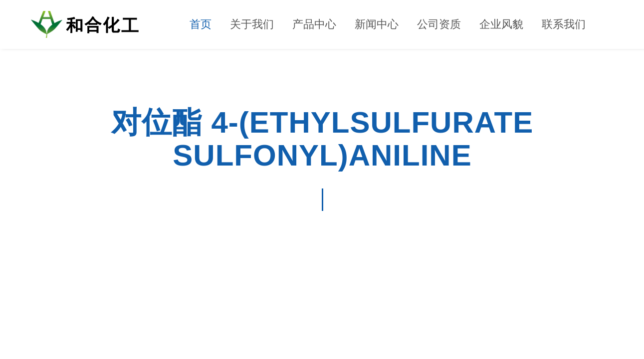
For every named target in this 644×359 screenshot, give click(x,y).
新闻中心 (377, 24)
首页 (201, 24)
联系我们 (564, 24)
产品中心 (314, 24)
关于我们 (252, 24)
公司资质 (439, 24)
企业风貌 (501, 24)
